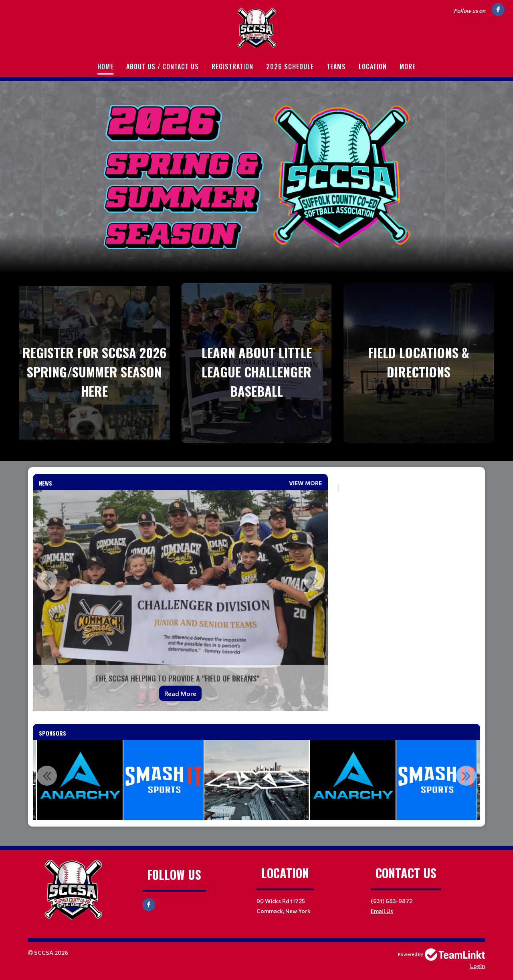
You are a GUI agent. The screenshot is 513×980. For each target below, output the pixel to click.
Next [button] (314, 581)
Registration (232, 67)
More (408, 67)
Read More (180, 693)
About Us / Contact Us (163, 67)
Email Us (382, 911)
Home (105, 67)
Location (373, 67)
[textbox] (409, 479)
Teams (336, 67)
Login (478, 966)
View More (305, 483)
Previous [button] (47, 581)
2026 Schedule (290, 67)
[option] (180, 601)
